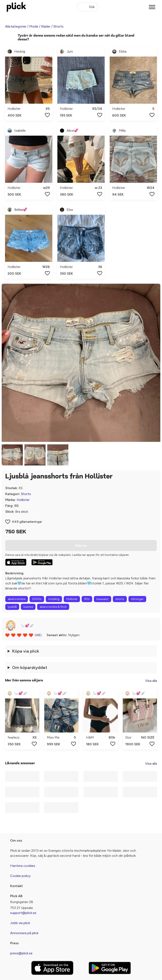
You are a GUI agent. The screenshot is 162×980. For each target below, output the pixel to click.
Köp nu (81, 546)
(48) (38, 635)
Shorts (58, 26)
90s (87, 599)
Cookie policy (20, 876)
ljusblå (12, 607)
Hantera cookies (23, 866)
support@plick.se (23, 913)
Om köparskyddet (30, 667)
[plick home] (16, 7)
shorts (120, 599)
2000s (37, 599)
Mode (34, 26)
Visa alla (151, 681)
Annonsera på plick (24, 933)
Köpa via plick (26, 651)
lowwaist (103, 599)
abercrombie (17, 599)
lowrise (28, 607)
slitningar (137, 599)
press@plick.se (21, 953)
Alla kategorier (16, 26)
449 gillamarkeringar (27, 522)
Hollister (23, 500)
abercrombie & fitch (53, 607)
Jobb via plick (20, 923)
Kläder (46, 26)
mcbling (54, 599)
